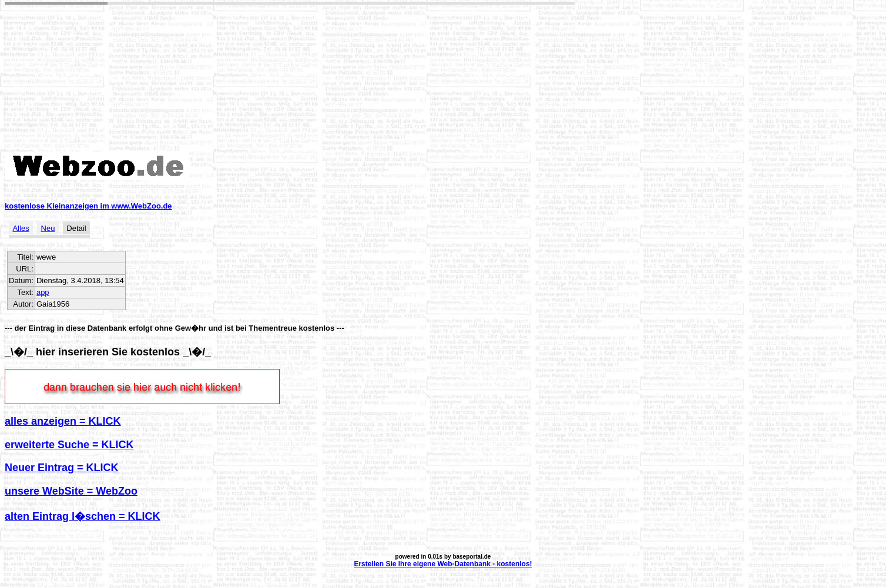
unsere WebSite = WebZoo (71, 491)
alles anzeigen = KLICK (63, 421)
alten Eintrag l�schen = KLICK (83, 516)
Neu (48, 228)
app (43, 292)
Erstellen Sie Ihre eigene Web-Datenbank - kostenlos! (443, 564)
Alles (21, 228)
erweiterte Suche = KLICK (69, 445)
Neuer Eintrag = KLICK (62, 468)
